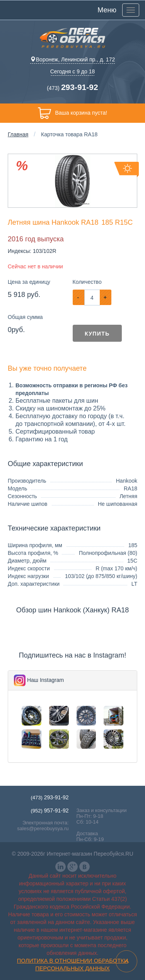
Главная (18, 134)
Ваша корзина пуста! (72, 113)
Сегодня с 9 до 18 (73, 71)
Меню (107, 10)
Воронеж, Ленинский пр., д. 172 (72, 59)
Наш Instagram (45, 680)
